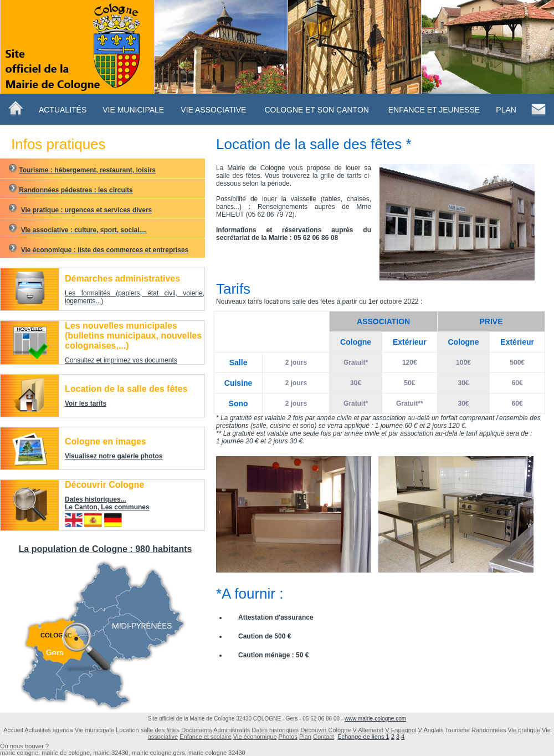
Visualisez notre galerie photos (114, 456)
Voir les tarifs (86, 403)
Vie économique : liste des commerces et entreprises (105, 250)
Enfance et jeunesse (434, 110)
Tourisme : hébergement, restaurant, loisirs (87, 170)
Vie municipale (133, 110)
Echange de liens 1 (363, 737)
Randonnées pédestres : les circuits (76, 190)
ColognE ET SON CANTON (317, 110)
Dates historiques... (96, 499)
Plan (506, 110)
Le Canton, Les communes (107, 507)
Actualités (63, 110)
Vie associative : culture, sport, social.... (84, 230)
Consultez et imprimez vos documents (121, 360)
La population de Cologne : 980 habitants (106, 549)
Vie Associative (213, 110)
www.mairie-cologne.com (375, 719)
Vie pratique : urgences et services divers (87, 210)
